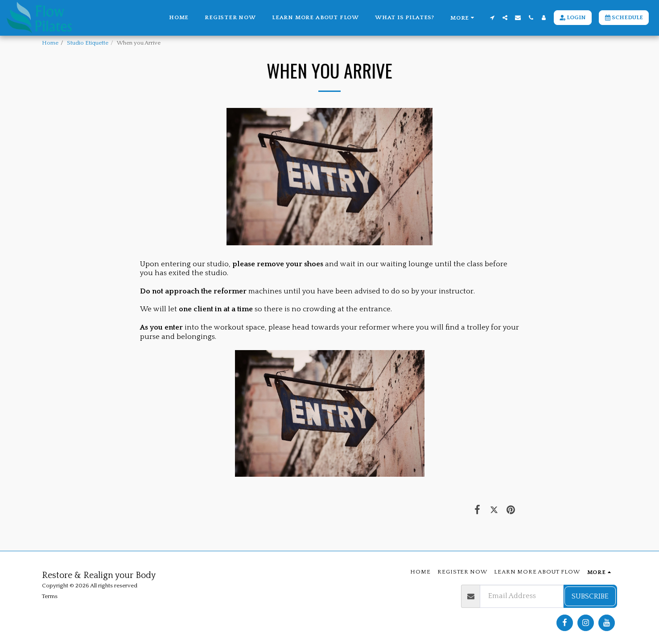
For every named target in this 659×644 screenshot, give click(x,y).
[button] (492, 18)
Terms (50, 596)
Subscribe (590, 596)
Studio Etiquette (88, 43)
